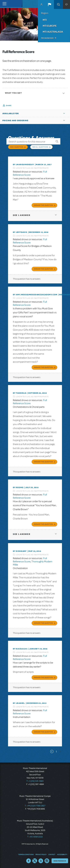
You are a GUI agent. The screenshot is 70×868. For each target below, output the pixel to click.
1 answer (22, 215)
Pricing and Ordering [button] (15, 121)
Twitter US (35, 861)
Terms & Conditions (26, 854)
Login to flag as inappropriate (32, 168)
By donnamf (20, 551)
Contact (52, 854)
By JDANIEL (19, 703)
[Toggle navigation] (4, 4)
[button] (49, 4)
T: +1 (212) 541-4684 (35, 781)
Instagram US (47, 861)
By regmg (18, 487)
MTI (45, 20)
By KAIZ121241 (20, 649)
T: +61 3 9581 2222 (35, 837)
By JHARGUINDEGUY (23, 165)
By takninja (20, 393)
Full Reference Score (30, 173)
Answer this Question (43, 205)
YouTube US (41, 861)
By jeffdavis (20, 232)
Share (9, 105)
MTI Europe (50, 26)
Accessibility (62, 854)
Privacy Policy (41, 854)
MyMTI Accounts (41, 4)
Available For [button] (11, 113)
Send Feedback (60, 861)
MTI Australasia (53, 32)
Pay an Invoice (47, 38)
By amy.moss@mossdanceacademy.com (35, 295)
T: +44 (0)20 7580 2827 (35, 806)
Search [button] (58, 4)
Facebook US (29, 861)
